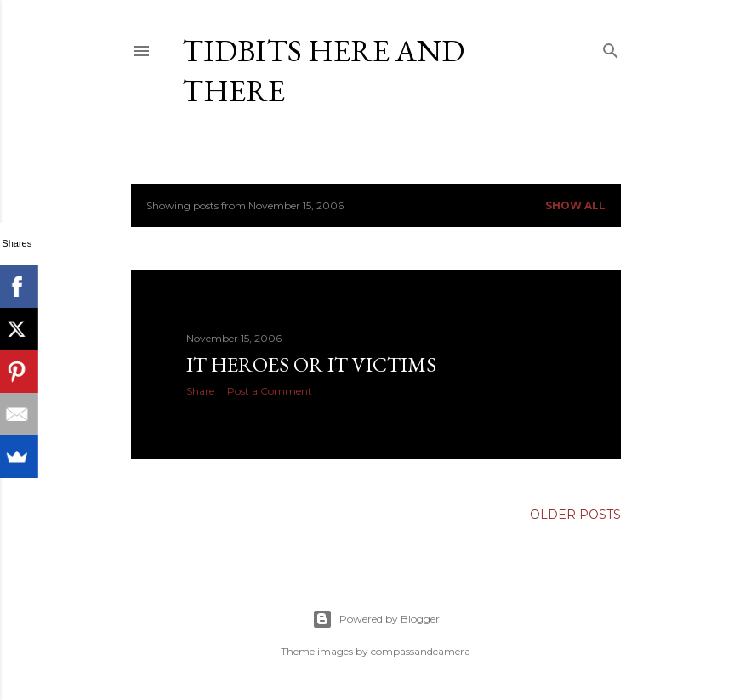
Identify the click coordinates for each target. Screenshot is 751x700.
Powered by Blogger (376, 619)
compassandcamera (421, 651)
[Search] (611, 47)
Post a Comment (270, 391)
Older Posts (575, 515)
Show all (575, 205)
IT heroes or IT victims (311, 364)
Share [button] (200, 391)
